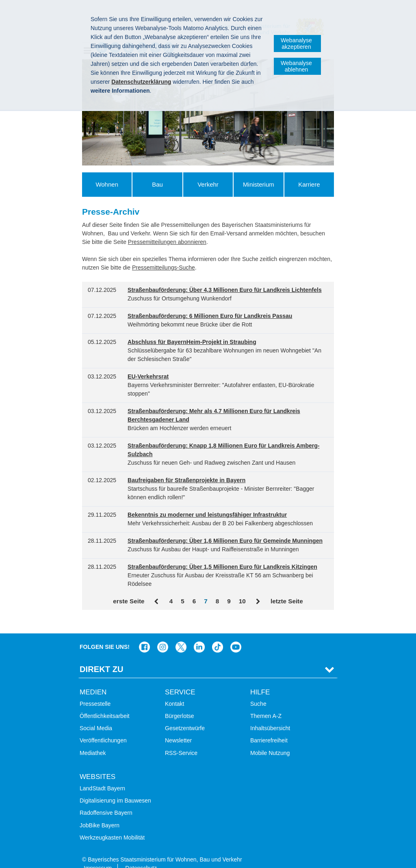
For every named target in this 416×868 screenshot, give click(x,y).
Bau (157, 184)
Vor (258, 602)
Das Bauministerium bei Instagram (163, 634)
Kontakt (174, 691)
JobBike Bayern (100, 812)
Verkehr (208, 184)
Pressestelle (95, 691)
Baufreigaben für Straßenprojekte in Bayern (186, 480)
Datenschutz (141, 855)
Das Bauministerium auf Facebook (144, 634)
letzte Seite (287, 601)
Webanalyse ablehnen (296, 66)
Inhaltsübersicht (270, 716)
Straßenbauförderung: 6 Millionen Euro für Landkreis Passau (210, 316)
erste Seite (129, 601)
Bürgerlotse (180, 703)
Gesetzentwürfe (185, 716)
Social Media (96, 716)
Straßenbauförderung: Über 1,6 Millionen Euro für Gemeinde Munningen (225, 541)
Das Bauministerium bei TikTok (218, 634)
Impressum (98, 855)
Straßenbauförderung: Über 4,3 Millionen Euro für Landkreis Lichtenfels (225, 290)
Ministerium (259, 184)
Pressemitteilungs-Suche (164, 268)
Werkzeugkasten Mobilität (112, 825)
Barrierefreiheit (269, 728)
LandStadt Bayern (102, 776)
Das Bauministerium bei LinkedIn (199, 634)
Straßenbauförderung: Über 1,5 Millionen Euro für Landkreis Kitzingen (222, 567)
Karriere (309, 184)
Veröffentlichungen (103, 728)
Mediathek (93, 740)
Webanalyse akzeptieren (296, 44)
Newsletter (178, 728)
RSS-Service (181, 740)
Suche (258, 691)
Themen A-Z (266, 703)
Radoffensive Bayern (106, 800)
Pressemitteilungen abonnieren (167, 242)
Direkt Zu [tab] (102, 657)
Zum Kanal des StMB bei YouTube (236, 634)
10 (242, 601)
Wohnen (107, 184)
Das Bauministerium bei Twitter (181, 634)
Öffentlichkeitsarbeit (105, 703)
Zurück (157, 602)
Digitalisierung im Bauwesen (115, 788)
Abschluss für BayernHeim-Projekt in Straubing (192, 342)
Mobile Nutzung (270, 740)
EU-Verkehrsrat (148, 376)
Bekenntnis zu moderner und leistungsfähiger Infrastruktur (207, 515)
